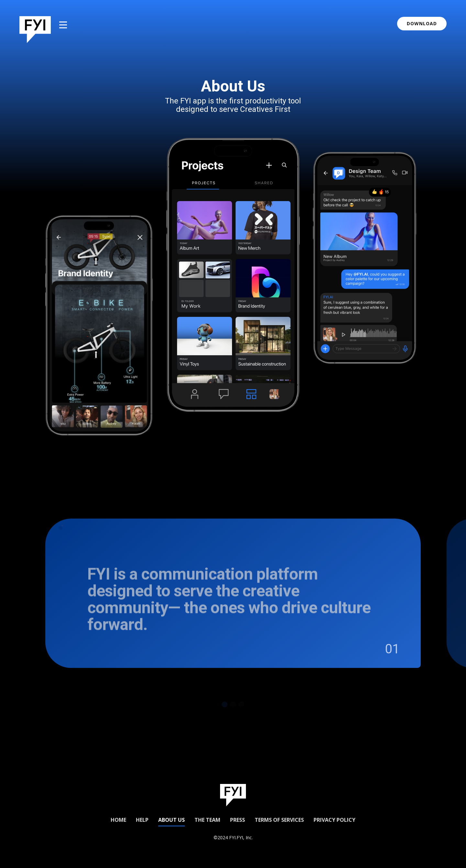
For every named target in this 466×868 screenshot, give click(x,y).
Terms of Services (279, 820)
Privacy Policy (334, 820)
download (422, 23)
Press (238, 820)
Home (118, 820)
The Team (207, 820)
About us (172, 820)
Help (142, 820)
